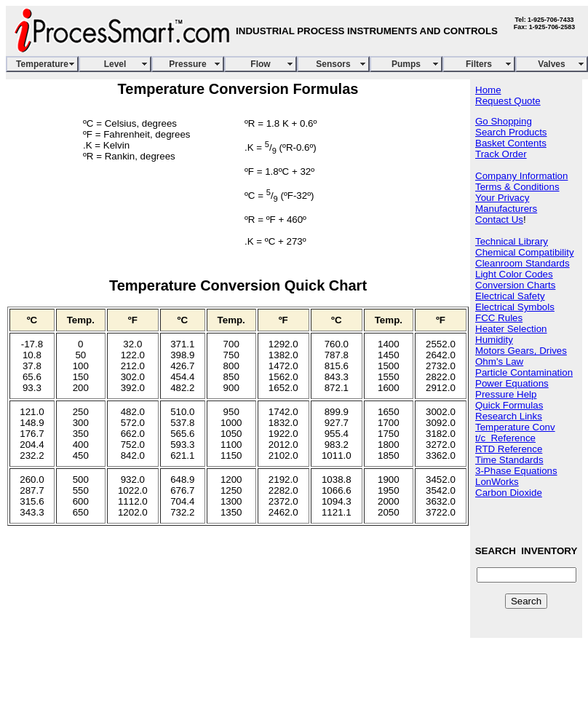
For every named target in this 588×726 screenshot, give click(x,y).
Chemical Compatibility (525, 252)
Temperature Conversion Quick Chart (238, 285)
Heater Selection (511, 329)
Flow (260, 64)
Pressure (187, 64)
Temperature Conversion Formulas (238, 89)
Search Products (511, 132)
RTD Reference (509, 449)
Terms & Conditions (517, 187)
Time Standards (509, 460)
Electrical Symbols (515, 307)
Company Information (521, 176)
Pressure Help (506, 394)
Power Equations (512, 383)
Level (115, 64)
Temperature (42, 64)
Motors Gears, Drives (521, 351)
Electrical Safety (510, 296)
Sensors (333, 64)
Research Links (509, 416)
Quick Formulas (509, 405)
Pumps (406, 64)
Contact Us (499, 220)
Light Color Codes (514, 274)
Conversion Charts (515, 285)
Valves (551, 64)
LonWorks (497, 482)
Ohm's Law (499, 362)
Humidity (494, 340)
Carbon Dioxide (509, 493)
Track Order (501, 154)
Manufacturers (506, 209)
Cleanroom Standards (523, 263)
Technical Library (512, 241)
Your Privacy (502, 198)
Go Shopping (504, 121)
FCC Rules (499, 318)
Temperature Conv (515, 427)
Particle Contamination (524, 372)
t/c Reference (505, 438)
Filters (479, 64)
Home (488, 90)
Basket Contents (511, 143)
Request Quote (508, 101)
